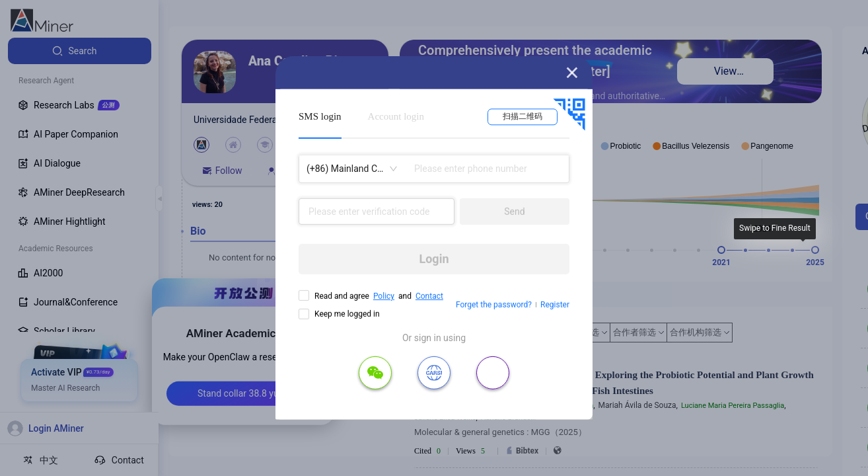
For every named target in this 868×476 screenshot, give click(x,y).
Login (434, 259)
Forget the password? (494, 305)
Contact (429, 296)
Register (555, 305)
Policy (384, 296)
